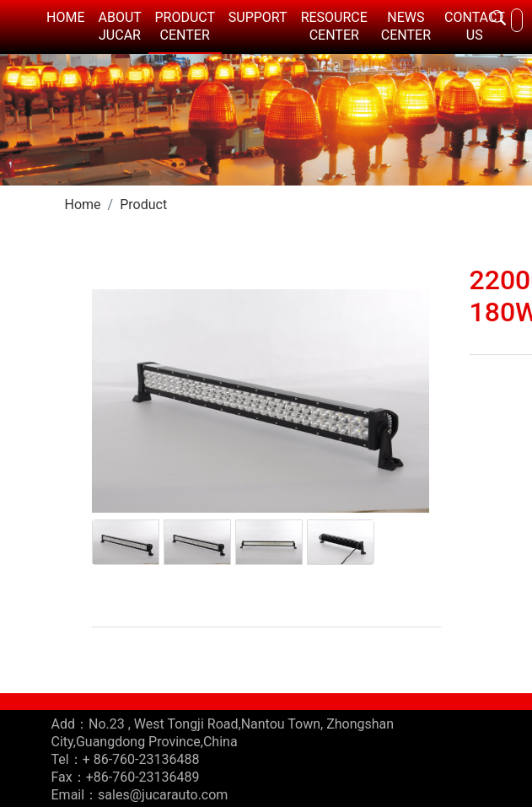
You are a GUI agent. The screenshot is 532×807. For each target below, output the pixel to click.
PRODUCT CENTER (185, 26)
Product (143, 204)
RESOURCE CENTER (334, 26)
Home (83, 204)
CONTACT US (475, 26)
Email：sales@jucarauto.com (140, 795)
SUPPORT (258, 17)
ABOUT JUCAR (119, 26)
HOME (65, 17)
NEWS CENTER (406, 26)
